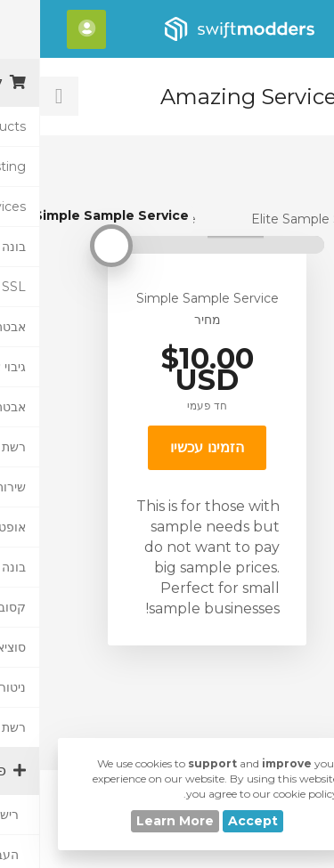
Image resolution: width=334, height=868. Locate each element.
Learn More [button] (135, 821)
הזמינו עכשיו (167, 447)
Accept (213, 821)
